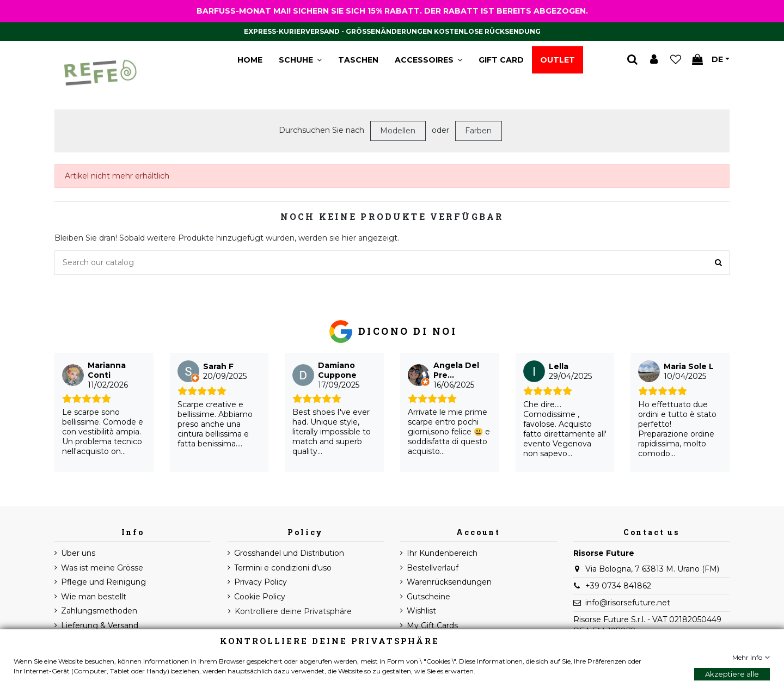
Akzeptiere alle (732, 674)
